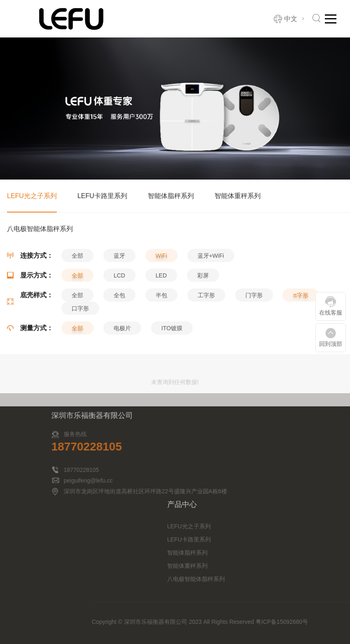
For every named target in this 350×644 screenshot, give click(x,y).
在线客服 (331, 313)
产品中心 (253, 504)
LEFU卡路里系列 (102, 197)
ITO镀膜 (172, 332)
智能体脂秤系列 (171, 197)
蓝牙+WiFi (211, 259)
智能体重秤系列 (238, 197)
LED (161, 279)
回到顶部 (331, 344)
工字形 (206, 299)
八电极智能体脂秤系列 (267, 579)
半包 (161, 299)
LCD (119, 279)
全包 (119, 299)
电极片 (122, 332)
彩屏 (203, 279)
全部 (77, 259)
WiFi (161, 259)
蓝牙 (119, 259)
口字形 (80, 312)
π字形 (301, 299)
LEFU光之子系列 (32, 197)
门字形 (254, 299)
